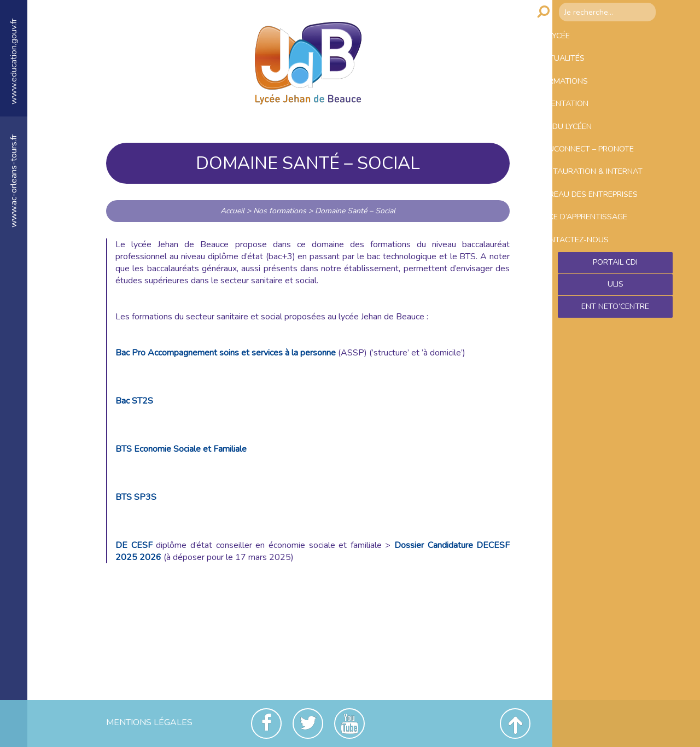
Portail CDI (616, 353)
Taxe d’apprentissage (610, 295)
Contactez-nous (597, 324)
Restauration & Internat (595, 218)
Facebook (266, 723)
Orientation (587, 126)
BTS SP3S (136, 497)
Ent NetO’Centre (615, 400)
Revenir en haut (515, 723)
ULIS (616, 376)
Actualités (584, 68)
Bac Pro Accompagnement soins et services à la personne (226, 353)
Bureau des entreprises (587, 260)
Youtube (349, 723)
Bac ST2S (134, 401)
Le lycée (576, 39)
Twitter (308, 723)
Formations (586, 97)
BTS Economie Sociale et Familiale (181, 449)
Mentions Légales (149, 722)
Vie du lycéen (589, 155)
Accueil (232, 211)
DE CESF (134, 545)
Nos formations (280, 211)
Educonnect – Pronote (613, 184)
